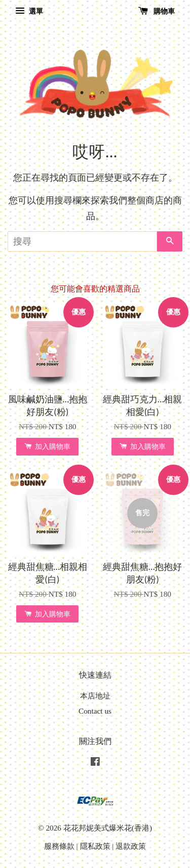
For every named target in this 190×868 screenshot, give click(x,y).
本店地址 (95, 696)
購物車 (157, 11)
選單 (29, 11)
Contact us (95, 711)
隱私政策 (95, 846)
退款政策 (131, 846)
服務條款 (59, 846)
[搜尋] (82, 241)
